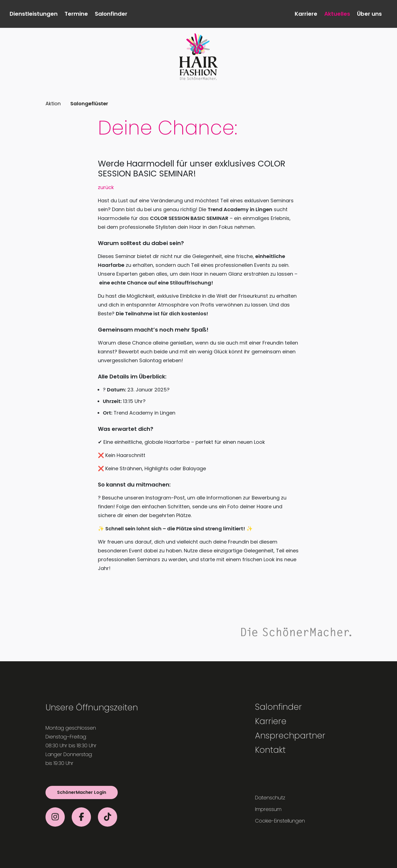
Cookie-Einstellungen (280, 821)
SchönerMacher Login (82, 792)
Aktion (53, 104)
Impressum (268, 809)
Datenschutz (270, 798)
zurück (106, 187)
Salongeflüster (89, 104)
